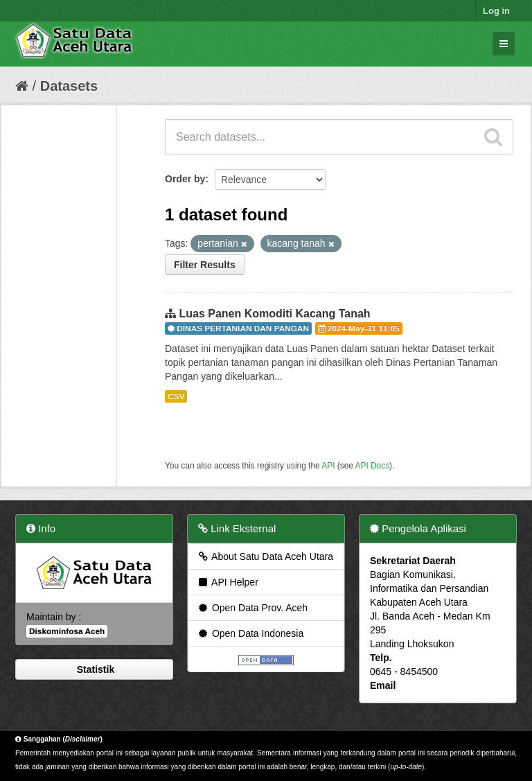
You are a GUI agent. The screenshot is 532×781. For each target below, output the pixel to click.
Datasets (69, 86)
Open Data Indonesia (250, 633)
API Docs (373, 466)
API (328, 466)
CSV (176, 396)
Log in (496, 11)
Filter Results (205, 265)
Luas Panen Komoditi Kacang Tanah (274, 314)
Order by (185, 179)
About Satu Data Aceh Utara (265, 556)
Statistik (94, 669)
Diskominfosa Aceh (67, 631)
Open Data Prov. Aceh (252, 608)
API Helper (228, 582)
